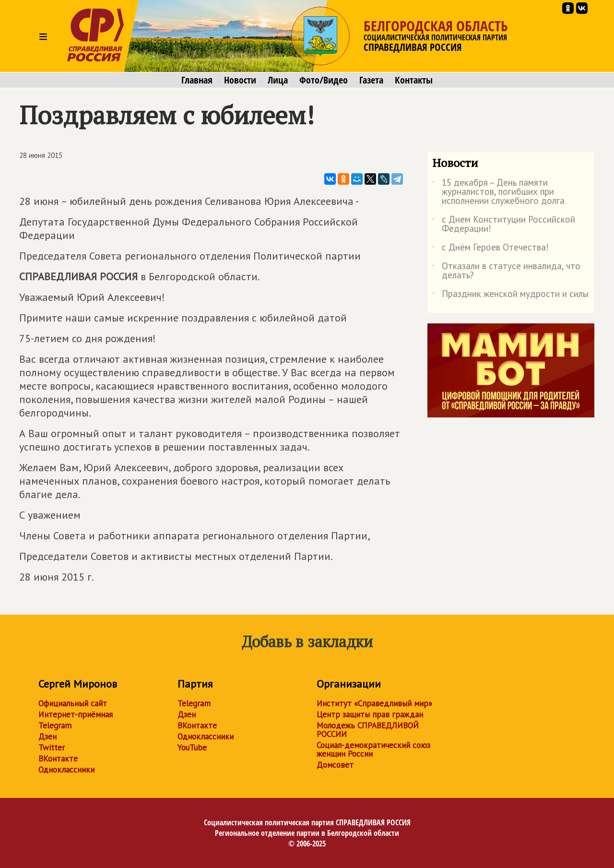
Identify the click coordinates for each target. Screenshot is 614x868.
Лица (278, 80)
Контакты (414, 80)
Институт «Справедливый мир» (374, 703)
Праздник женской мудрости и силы (510, 296)
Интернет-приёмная (76, 714)
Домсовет (335, 765)
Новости (240, 80)
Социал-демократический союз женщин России (373, 749)
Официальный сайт (73, 703)
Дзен (47, 737)
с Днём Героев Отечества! (490, 249)
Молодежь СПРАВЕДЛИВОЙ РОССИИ (368, 730)
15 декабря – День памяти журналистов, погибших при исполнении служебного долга (498, 192)
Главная (197, 80)
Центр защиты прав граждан (370, 714)
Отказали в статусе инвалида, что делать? (506, 271)
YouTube (192, 748)
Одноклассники (66, 770)
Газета (371, 80)
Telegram (55, 725)
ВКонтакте (58, 759)
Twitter (52, 748)
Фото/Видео (324, 80)
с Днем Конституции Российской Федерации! (504, 225)
